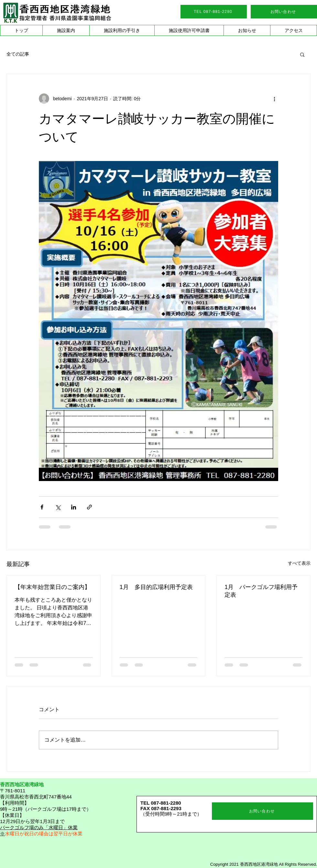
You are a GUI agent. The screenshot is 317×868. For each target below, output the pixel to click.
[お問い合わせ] (284, 12)
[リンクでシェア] (89, 507)
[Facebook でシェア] (42, 507)
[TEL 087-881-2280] (214, 12)
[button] (66, 30)
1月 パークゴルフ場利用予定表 (261, 591)
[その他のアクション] (274, 99)
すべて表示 (299, 563)
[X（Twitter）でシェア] (58, 507)
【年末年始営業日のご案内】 (52, 587)
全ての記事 (18, 54)
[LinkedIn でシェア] (74, 507)
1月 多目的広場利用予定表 (156, 587)
